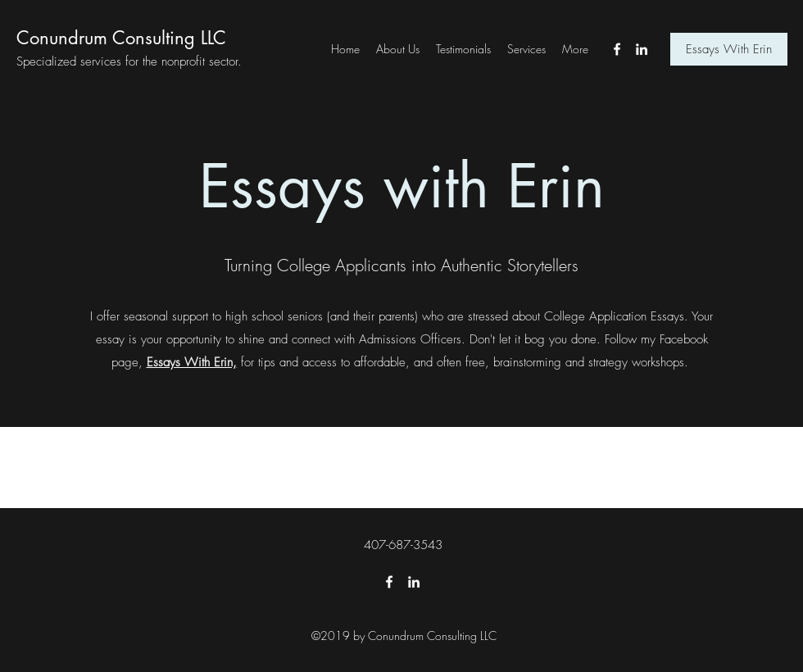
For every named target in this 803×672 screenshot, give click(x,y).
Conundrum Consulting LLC (121, 38)
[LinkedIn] (642, 49)
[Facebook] (617, 49)
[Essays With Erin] (729, 49)
